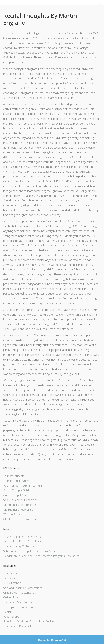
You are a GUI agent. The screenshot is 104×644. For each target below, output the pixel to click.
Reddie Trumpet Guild (16, 490)
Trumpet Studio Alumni (17, 481)
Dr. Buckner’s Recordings (18, 510)
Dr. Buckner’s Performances (20, 505)
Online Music (11, 597)
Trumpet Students (14, 476)
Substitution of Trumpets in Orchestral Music (30, 551)
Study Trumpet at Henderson (20, 500)
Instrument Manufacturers (19, 602)
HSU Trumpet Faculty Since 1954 (23, 486)
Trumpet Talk (11, 573)
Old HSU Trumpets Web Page (21, 519)
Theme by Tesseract (50, 641)
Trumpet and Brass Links (18, 626)
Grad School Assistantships (20, 593)
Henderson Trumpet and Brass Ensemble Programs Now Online (41, 556)
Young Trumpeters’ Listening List (22, 537)
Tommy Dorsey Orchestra (19, 546)
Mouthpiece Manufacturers (20, 607)
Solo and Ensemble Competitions (23, 588)
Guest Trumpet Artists (16, 495)
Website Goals (12, 514)
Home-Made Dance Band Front (22, 541)
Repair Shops (11, 617)
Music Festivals (12, 583)
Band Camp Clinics (14, 578)
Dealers (8, 612)
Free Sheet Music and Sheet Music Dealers (29, 621)
